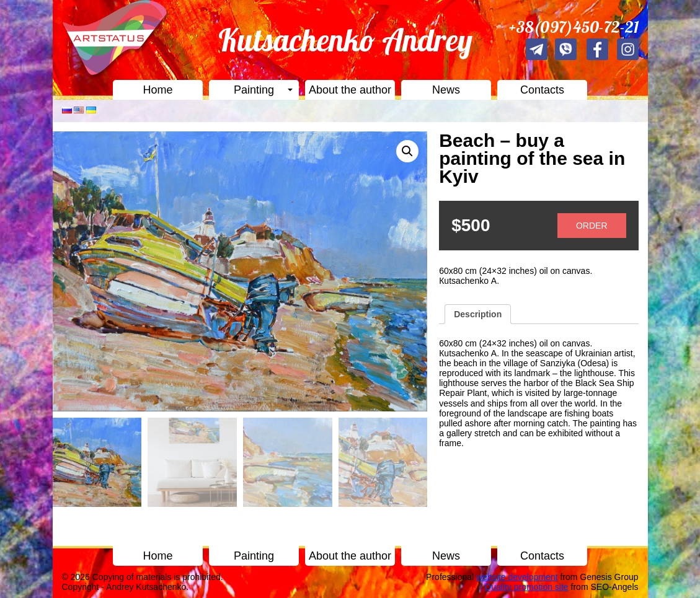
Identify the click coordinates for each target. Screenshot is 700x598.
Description (478, 314)
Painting (254, 90)
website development (517, 577)
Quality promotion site (526, 587)
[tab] (478, 314)
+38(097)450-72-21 (574, 27)
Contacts (542, 90)
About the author (350, 90)
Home (157, 90)
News (446, 90)
